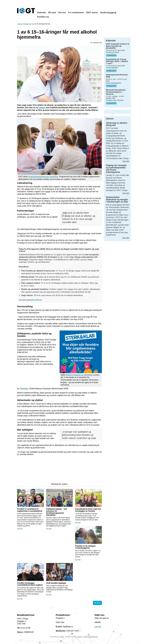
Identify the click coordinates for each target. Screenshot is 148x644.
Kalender (42, 13)
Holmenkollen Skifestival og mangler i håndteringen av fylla (117, 200)
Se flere (97, 603)
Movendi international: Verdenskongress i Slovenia (116, 92)
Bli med (52, 13)
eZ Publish (78, 637)
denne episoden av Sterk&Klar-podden (83, 375)
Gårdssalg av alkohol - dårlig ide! (117, 124)
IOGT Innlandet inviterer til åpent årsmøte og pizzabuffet (118, 46)
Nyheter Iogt (27, 24)
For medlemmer (76, 13)
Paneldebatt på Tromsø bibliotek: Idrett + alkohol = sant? (117, 61)
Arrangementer (111, 55)
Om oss (62, 13)
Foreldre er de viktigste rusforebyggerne (85, 547)
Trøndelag (24, 389)
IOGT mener (92, 13)
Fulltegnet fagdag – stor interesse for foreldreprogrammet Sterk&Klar (57, 512)
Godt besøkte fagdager (56, 583)
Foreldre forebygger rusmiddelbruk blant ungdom (30, 584)
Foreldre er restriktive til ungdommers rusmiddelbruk (30, 510)
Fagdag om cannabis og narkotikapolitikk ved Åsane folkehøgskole (116, 169)
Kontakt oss (43, 17)
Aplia (62, 637)
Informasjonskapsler (91, 637)
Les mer (20, 529)
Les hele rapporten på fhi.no (30, 300)
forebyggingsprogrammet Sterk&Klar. (44, 177)
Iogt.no (20, 24)
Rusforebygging (108, 13)
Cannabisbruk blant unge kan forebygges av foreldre (88, 510)
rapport (42, 108)
